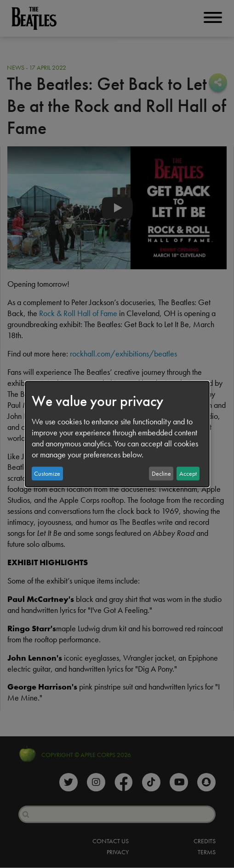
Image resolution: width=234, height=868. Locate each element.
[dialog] (117, 434)
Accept (188, 473)
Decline (161, 473)
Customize (47, 473)
